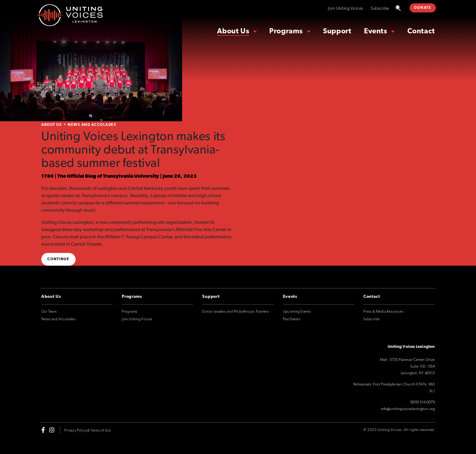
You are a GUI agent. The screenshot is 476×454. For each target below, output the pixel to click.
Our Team (49, 312)
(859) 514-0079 (423, 402)
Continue (58, 259)
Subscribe (380, 9)
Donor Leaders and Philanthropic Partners (236, 312)
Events (376, 32)
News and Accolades (92, 125)
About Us (233, 32)
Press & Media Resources (383, 312)
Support (337, 32)
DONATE (423, 8)
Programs (286, 32)
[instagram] (52, 430)
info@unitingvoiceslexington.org (408, 409)
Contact (421, 32)
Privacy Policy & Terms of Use (88, 431)
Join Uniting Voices (345, 9)
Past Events (292, 319)
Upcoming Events (297, 312)
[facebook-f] (43, 430)
